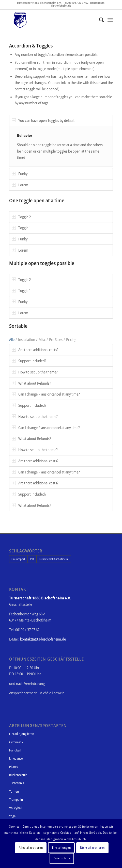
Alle (12, 339)
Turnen (14, 791)
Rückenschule (18, 775)
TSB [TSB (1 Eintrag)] (32, 559)
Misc (42, 339)
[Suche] (99, 20)
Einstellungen (62, 848)
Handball (15, 750)
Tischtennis (17, 783)
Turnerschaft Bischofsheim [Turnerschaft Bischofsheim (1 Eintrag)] (54, 559)
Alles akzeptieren (31, 848)
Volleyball (16, 808)
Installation (27, 339)
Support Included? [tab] (29, 361)
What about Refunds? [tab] (32, 383)
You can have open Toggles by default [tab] (43, 120)
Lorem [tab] (20, 185)
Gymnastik (16, 742)
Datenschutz (62, 858)
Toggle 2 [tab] (21, 217)
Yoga (12, 816)
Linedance (16, 758)
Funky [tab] (20, 174)
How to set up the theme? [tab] (35, 372)
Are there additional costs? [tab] (35, 350)
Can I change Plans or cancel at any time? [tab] (46, 394)
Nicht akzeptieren (92, 848)
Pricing (71, 339)
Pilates (13, 767)
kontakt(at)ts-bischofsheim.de (43, 639)
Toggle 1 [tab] (21, 228)
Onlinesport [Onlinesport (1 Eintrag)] (18, 559)
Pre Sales (56, 339)
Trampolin (16, 799)
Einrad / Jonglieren (22, 734)
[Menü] (110, 20)
